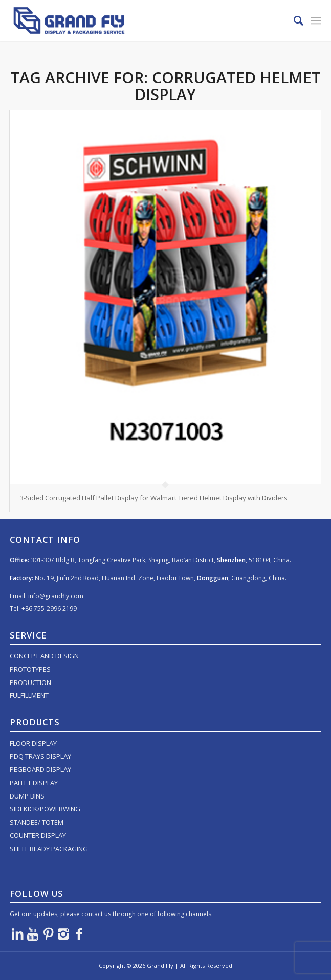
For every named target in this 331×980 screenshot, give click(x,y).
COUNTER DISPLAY (38, 835)
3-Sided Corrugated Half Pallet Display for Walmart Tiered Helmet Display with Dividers (154, 498)
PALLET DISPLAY (34, 783)
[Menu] (316, 20)
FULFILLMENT (29, 695)
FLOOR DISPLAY (33, 743)
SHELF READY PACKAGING (49, 849)
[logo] (134, 20)
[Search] (293, 20)
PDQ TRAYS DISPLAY (40, 756)
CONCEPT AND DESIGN (44, 656)
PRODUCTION (30, 682)
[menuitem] (293, 20)
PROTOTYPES (30, 669)
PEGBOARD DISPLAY (40, 769)
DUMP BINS (27, 796)
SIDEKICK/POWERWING (45, 809)
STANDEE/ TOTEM (37, 822)
